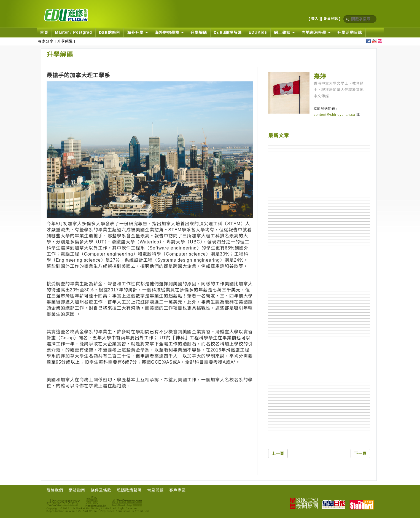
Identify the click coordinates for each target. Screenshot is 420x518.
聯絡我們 (55, 490)
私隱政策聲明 (129, 490)
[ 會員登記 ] (331, 19)
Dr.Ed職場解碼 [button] (228, 33)
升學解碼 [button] (199, 33)
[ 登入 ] (315, 19)
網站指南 (77, 490)
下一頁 (360, 453)
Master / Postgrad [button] (74, 32)
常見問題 (155, 490)
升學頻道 (65, 41)
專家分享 (46, 41)
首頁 (44, 33)
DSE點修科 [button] (110, 33)
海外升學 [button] (137, 33)
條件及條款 (101, 490)
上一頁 (278, 453)
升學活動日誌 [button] (350, 33)
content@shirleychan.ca (334, 115)
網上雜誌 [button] (284, 33)
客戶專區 (177, 490)
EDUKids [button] (258, 32)
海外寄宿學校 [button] (169, 33)
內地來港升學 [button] (316, 33)
